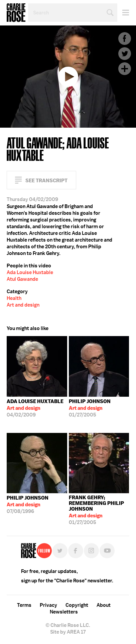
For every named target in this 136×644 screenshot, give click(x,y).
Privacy (48, 605)
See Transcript (46, 180)
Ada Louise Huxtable (30, 272)
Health (14, 298)
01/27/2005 (90, 408)
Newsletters (64, 612)
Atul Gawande (22, 279)
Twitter (125, 54)
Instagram (91, 551)
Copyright (77, 605)
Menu (123, 13)
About (104, 605)
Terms (24, 605)
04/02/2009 (35, 408)
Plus (125, 69)
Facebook (125, 39)
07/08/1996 (28, 505)
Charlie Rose (16, 13)
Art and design (23, 305)
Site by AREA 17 (68, 632)
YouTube (107, 551)
